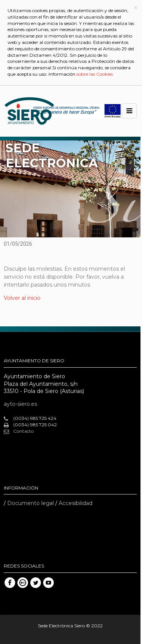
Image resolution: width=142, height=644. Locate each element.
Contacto (19, 431)
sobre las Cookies (95, 74)
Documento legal (30, 503)
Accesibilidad (76, 503)
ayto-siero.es (20, 404)
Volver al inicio (22, 298)
